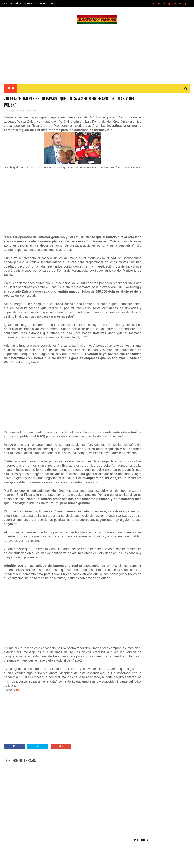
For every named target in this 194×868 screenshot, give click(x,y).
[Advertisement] (97, 54)
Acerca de (8, 3)
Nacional (35, 112)
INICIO (10, 89)
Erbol (17, 720)
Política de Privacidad (24, 3)
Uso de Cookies (41, 3)
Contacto (54, 3)
